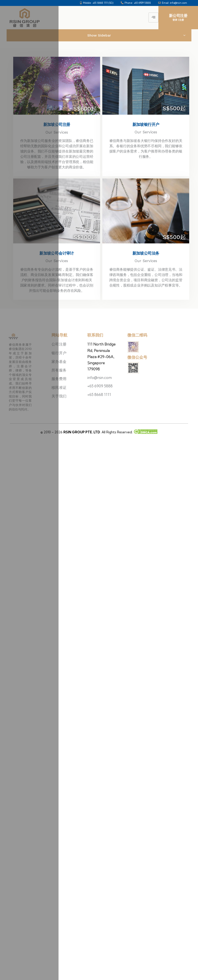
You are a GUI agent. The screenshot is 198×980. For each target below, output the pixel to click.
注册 (181, 20)
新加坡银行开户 (146, 124)
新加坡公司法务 (146, 253)
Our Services (146, 132)
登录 (175, 20)
